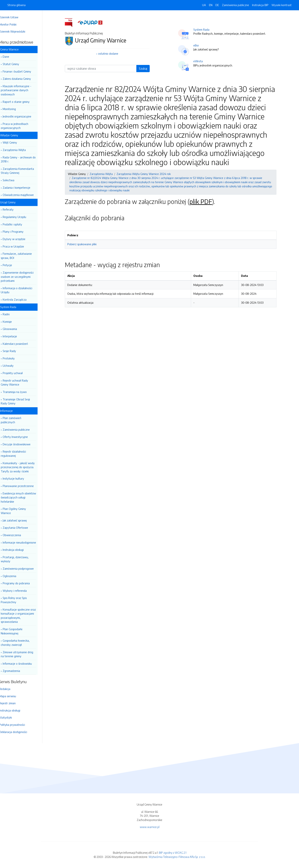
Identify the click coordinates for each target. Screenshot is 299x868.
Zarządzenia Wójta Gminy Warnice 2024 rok (146, 174)
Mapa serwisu (13, 696)
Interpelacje (15, 336)
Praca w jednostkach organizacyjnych (20, 126)
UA (204, 5)
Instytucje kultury (19, 478)
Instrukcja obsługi (18, 550)
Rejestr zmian (13, 703)
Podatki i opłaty (18, 224)
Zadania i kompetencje (22, 188)
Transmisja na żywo (20, 392)
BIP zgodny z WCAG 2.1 (173, 853)
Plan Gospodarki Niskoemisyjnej (17, 631)
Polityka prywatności (17, 725)
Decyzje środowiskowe (22, 444)
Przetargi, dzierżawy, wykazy (20, 559)
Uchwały (13, 366)
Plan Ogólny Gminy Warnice (19, 511)
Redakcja (10, 689)
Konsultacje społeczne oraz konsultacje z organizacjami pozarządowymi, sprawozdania (24, 616)
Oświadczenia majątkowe (24, 195)
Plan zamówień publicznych (16, 420)
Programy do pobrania (22, 583)
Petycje (13, 265)
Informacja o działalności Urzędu (22, 290)
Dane (11, 57)
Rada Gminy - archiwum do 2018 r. (24, 159)
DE (217, 5)
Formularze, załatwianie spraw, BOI (22, 256)
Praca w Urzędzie (19, 246)
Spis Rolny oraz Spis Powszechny (19, 600)
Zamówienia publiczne (22, 430)
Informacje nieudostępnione (25, 542)
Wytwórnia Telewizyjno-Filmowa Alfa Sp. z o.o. (177, 857)
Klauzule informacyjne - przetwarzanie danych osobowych (21, 90)
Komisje (13, 322)
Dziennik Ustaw (14, 17)
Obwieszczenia (17, 535)
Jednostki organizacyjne (22, 116)
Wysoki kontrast (282, 5)
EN (211, 5)
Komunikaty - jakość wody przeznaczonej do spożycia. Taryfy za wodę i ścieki (23, 467)
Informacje (12, 411)
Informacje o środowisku (23, 664)
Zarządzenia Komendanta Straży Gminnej (23, 171)
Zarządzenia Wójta (20, 150)
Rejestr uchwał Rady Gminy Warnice (20, 382)
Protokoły (14, 358)
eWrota (201, 61)
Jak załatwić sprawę (20, 520)
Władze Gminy (14, 135)
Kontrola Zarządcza (20, 299)
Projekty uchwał (18, 373)
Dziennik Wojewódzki (18, 31)
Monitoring (15, 109)
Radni (11, 314)
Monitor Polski (13, 24)
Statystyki (11, 717)
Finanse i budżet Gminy (22, 71)
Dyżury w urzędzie (19, 239)
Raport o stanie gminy (21, 102)
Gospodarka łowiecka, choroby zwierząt (20, 643)
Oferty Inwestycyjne (21, 437)
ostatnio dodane (111, 54)
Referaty (13, 209)
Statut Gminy (16, 64)
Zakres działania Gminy (22, 79)
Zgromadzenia (17, 671)
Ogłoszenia (15, 576)
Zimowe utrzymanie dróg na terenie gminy (22, 654)
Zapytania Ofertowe (21, 528)
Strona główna (16, 5)
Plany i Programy (18, 232)
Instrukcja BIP (260, 5)
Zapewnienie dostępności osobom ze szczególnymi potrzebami (23, 277)
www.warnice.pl (150, 827)
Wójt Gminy (15, 142)
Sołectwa (14, 180)
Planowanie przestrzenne (24, 486)
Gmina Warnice (15, 49)
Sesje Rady (15, 351)
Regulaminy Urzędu (20, 217)
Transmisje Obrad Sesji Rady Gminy (21, 401)
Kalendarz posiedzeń (21, 344)
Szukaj (146, 69)
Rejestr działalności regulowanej (19, 454)
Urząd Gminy (13, 202)
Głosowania (15, 329)
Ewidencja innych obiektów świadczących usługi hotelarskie (24, 497)
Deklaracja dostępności (18, 732)
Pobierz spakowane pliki (85, 244)
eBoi (199, 45)
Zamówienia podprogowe (24, 569)
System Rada (14, 307)
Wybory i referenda (20, 591)
